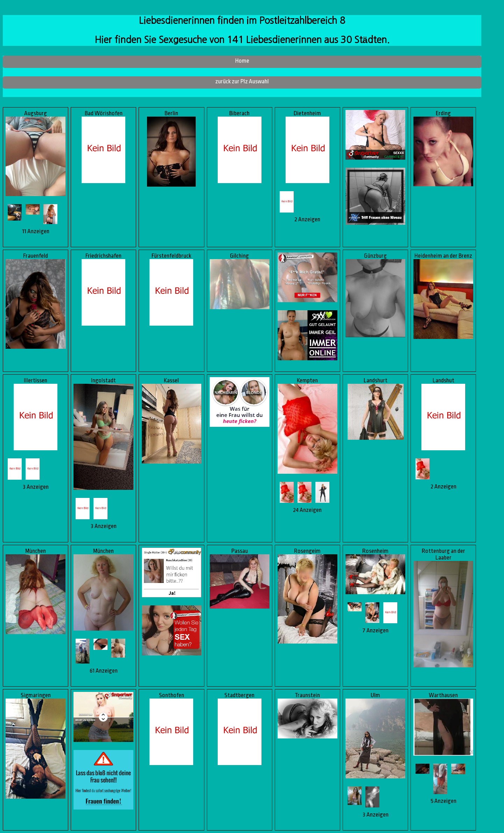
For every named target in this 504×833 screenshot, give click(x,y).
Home (242, 61)
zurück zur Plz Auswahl (242, 81)
